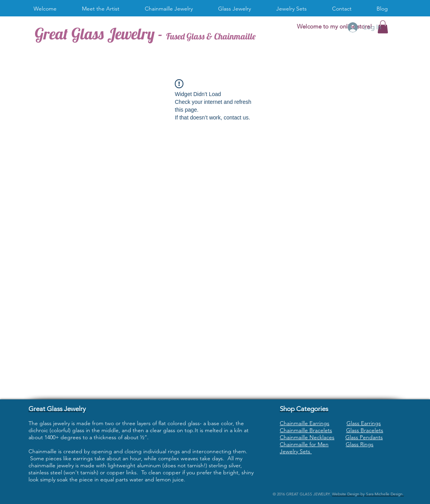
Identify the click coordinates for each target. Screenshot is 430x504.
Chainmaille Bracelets (306, 430)
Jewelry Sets (296, 451)
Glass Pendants (364, 437)
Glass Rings (360, 444)
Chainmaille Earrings (305, 423)
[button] (172, 9)
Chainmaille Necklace (306, 437)
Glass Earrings (364, 423)
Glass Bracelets (365, 430)
